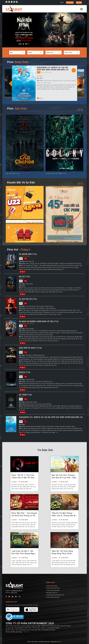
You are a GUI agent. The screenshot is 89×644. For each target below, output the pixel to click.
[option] (24, 80)
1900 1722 (14, 592)
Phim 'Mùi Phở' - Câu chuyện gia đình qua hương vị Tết (24, 514)
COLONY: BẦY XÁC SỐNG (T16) (56, 173)
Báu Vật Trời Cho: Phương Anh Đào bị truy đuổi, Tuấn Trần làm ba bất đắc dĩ (64, 476)
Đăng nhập (70, 3)
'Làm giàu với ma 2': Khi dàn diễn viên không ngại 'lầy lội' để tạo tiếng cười (24, 552)
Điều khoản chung (51, 586)
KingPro (59, 642)
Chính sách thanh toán (53, 588)
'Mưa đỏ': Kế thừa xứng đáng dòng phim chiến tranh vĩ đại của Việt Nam (64, 552)
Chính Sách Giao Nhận (53, 590)
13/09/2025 (23, 558)
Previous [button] (34, 83)
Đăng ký (79, 3)
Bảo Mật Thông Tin (52, 593)
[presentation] (79, 109)
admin (14, 482)
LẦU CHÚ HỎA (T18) (13, 173)
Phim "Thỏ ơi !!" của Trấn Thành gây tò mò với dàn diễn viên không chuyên (23, 476)
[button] (81, 8)
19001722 (26, 632)
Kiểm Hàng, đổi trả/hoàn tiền (55, 595)
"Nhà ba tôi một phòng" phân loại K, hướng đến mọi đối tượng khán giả (64, 514)
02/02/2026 (23, 482)
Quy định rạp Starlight (53, 597)
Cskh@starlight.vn (17, 590)
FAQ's (62, 3)
